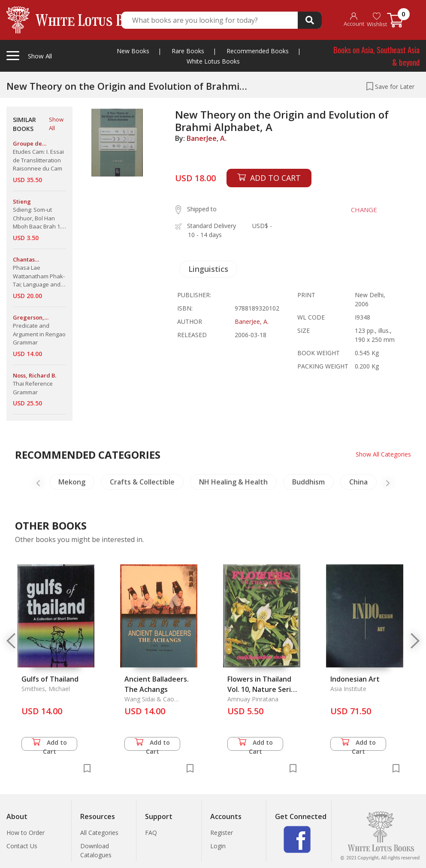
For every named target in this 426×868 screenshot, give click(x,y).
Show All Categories (383, 454)
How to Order (26, 833)
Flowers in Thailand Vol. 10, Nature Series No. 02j (263, 689)
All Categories (99, 833)
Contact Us (22, 846)
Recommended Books (258, 51)
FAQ (151, 833)
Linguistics (208, 269)
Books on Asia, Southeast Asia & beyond (376, 56)
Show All (56, 124)
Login (218, 846)
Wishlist (377, 20)
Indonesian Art (355, 679)
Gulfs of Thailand (50, 679)
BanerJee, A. (207, 138)
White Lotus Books (213, 61)
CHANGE (364, 210)
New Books (133, 51)
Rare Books (188, 51)
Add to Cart (49, 745)
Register (222, 833)
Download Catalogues (96, 850)
